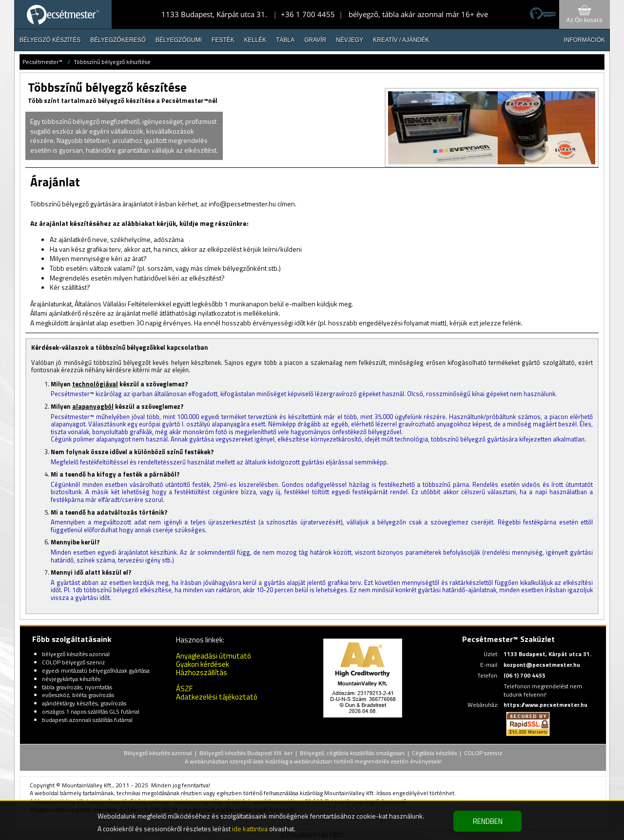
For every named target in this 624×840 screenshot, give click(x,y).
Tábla (285, 40)
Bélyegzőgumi (179, 40)
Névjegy (350, 40)
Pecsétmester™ (42, 62)
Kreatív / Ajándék (401, 40)
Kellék (255, 40)
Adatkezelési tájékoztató (217, 697)
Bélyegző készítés (50, 40)
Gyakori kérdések (203, 664)
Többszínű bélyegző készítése (112, 62)
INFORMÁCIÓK (584, 40)
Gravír (315, 40)
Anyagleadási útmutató (214, 656)
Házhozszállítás (202, 672)
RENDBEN (488, 821)
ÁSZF (184, 689)
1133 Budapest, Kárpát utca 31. (214, 14)
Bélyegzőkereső (118, 40)
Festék (223, 40)
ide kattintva (250, 829)
